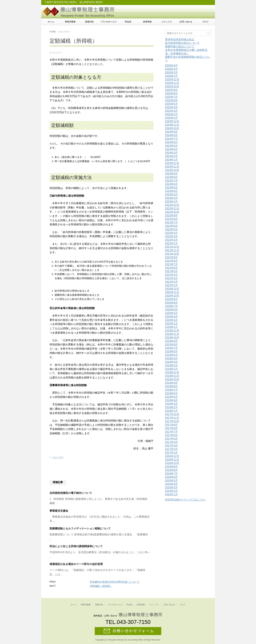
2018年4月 (171, 400)
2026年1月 (171, 76)
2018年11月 (172, 376)
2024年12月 (172, 121)
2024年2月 (171, 156)
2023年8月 (171, 177)
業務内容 (89, 22)
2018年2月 (171, 407)
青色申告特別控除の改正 (180, 39)
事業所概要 (70, 22)
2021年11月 (172, 250)
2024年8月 (171, 135)
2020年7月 (171, 306)
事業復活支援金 (59, 511)
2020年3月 (171, 320)
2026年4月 (171, 66)
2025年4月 (171, 107)
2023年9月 (171, 174)
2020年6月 (171, 310)
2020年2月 (171, 324)
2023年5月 (171, 188)
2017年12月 (172, 414)
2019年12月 (172, 331)
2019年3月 (171, 362)
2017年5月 (171, 439)
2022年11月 (172, 208)
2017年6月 (171, 435)
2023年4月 (171, 191)
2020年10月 (172, 296)
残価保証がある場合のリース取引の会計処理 (76, 564)
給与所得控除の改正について (182, 43)
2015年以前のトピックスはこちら (185, 500)
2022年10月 (172, 212)
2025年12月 (172, 79)
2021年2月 (171, 282)
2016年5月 (171, 481)
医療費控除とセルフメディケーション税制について (80, 529)
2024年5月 (171, 146)
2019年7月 (171, 348)
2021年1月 (171, 285)
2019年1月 (171, 369)
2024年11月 (172, 125)
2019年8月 (171, 345)
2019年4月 (171, 358)
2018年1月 (171, 411)
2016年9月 (171, 467)
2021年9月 (171, 257)
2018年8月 (171, 386)
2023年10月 (172, 170)
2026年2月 (171, 72)
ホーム (51, 22)
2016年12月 (172, 456)
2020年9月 (171, 299)
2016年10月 (172, 463)
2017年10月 (172, 421)
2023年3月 (171, 195)
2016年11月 (172, 460)
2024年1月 (171, 160)
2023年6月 (171, 184)
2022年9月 (171, 215)
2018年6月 (171, 393)
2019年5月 (171, 355)
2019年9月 (171, 341)
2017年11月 (172, 418)
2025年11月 (172, 83)
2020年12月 (172, 289)
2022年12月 (172, 205)
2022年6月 (171, 226)
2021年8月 (171, 261)
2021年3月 (171, 278)
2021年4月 (171, 275)
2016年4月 (171, 484)
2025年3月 (171, 111)
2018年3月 (171, 404)
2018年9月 (171, 383)
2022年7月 (171, 222)
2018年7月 (171, 390)
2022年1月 (171, 243)
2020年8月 (171, 303)
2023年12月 (172, 163)
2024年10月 (172, 128)
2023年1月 (171, 202)
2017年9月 (171, 425)
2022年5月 (171, 229)
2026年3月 (171, 69)
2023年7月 (171, 181)
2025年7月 (171, 97)
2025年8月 (171, 93)
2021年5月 (171, 271)
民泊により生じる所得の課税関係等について (76, 546)
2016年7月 (171, 474)
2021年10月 (172, 254)
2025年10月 (172, 86)
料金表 (128, 22)
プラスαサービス (109, 22)
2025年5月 (171, 104)
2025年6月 (171, 100)
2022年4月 (171, 233)
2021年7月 (171, 264)
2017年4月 (171, 442)
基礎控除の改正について (180, 46)
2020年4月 (171, 317)
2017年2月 (171, 449)
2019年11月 (172, 334)
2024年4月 (171, 149)
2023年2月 (171, 198)
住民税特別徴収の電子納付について (71, 493)
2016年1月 (171, 494)
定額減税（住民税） (101, 586)
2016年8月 (171, 470)
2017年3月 (171, 446)
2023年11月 (172, 167)
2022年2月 (171, 240)
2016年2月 (171, 491)
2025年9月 (171, 90)
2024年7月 (171, 139)
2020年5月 (171, 313)
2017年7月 (171, 432)
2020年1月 (171, 327)
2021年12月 (172, 247)
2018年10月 (172, 379)
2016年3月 (171, 487)
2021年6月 (171, 268)
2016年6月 (171, 477)
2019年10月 (172, 338)
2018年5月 (171, 397)
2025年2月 (171, 114)
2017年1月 (171, 453)
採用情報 (147, 22)
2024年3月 (171, 153)
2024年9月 (171, 132)
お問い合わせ (186, 22)
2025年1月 (171, 118)
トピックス (167, 22)
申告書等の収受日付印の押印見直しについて (115, 582)
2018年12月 (172, 372)
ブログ (205, 22)
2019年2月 (171, 365)
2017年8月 (171, 428)
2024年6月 (171, 142)
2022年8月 (171, 219)
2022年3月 (171, 236)
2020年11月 (172, 292)
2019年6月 (171, 351)
